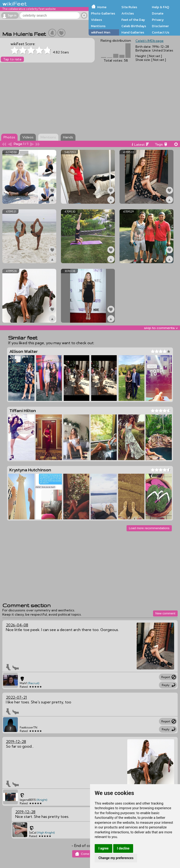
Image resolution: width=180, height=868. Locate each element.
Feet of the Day (133, 20)
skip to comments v (161, 328)
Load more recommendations (149, 528)
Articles (128, 13)
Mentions (98, 26)
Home (102, 7)
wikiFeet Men (101, 32)
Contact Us (161, 32)
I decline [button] (123, 848)
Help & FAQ (161, 7)
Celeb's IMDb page (150, 41)
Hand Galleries (133, 32)
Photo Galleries (103, 13)
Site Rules (129, 7)
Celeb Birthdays (134, 26)
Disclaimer (160, 26)
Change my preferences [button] (116, 858)
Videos (96, 20)
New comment (165, 613)
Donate (158, 13)
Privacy (158, 20)
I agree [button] (103, 848)
